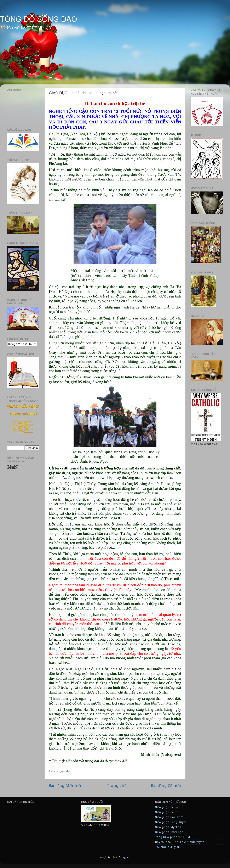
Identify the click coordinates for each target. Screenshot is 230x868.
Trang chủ (117, 786)
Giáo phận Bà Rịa (167, 807)
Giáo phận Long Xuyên (171, 822)
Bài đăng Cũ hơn (166, 786)
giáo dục (65, 772)
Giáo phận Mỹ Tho (168, 827)
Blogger (124, 858)
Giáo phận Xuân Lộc (169, 832)
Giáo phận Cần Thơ (169, 817)
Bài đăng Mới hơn (66, 786)
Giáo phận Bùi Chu (168, 812)
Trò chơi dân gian (167, 847)
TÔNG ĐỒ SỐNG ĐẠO (39, 19)
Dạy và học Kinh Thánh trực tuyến (180, 842)
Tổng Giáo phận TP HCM (172, 837)
